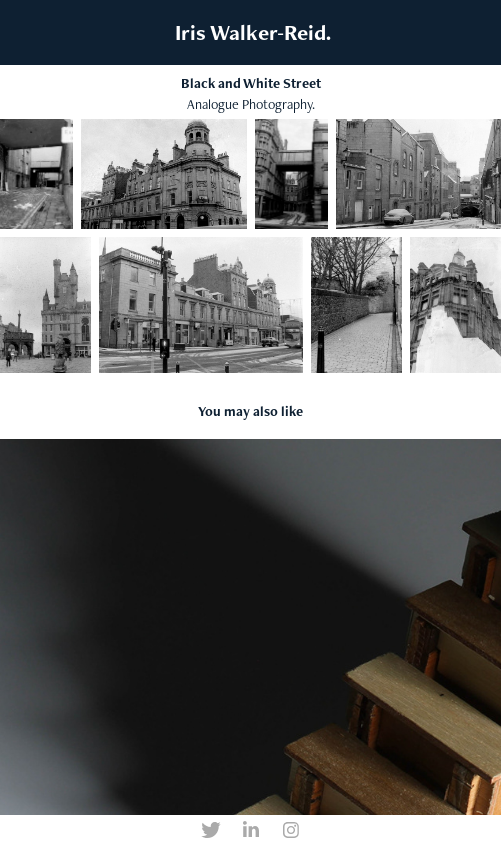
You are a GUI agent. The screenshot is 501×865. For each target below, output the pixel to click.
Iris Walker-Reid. (250, 32)
